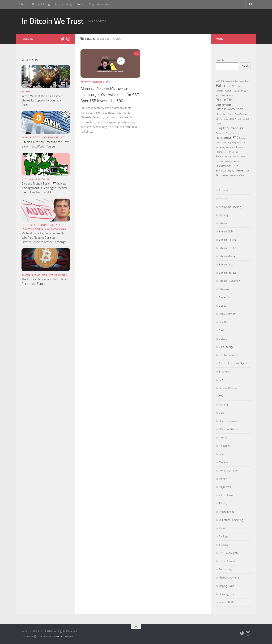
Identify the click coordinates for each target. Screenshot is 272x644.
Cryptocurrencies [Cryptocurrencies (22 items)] (229, 128)
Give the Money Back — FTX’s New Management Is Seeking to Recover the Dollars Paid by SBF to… (44, 188)
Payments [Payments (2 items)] (221, 152)
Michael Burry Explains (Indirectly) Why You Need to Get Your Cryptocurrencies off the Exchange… (45, 238)
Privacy (223, 503)
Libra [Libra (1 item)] (239, 143)
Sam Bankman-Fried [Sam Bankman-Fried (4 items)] (227, 166)
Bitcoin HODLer (228, 248)
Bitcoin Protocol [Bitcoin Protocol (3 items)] (224, 105)
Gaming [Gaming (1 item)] (242, 138)
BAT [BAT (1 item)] (247, 81)
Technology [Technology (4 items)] (222, 175)
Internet (224, 438)
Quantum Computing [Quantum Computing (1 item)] (224, 161)
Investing (224, 446)
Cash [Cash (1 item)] (239, 119)
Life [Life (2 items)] (244, 143)
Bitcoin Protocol (228, 273)
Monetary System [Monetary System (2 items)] (224, 147)
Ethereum (225, 372)
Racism (223, 528)
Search (220, 60)
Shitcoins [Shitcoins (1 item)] (239, 171)
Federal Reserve (228, 388)
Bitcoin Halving (228, 240)
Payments (225, 487)
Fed (221, 380)
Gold (222, 413)
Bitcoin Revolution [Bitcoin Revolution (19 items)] (229, 109)
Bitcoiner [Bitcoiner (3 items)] (236, 86)
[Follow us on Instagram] (68, 39)
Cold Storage (30, 225)
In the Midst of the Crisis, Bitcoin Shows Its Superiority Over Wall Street (42, 100)
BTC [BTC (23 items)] (219, 119)
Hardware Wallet (32, 229)
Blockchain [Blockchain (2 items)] (221, 114)
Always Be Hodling (230, 207)
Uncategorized (58, 275)
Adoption (224, 190)
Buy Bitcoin (226, 322)
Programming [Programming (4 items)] (223, 156)
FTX (108, 83)
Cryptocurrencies (99, 4)
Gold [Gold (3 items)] (218, 143)
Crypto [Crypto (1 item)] (218, 124)
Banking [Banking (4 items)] (220, 81)
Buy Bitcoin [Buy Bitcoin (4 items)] (230, 119)
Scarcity (224, 545)
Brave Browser (227, 314)
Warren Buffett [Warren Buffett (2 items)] (237, 175)
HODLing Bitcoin (228, 429)
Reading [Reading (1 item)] (237, 161)
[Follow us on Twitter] (62, 39)
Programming (63, 4)
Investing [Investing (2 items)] (226, 143)
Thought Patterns (229, 578)
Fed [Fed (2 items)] (237, 133)
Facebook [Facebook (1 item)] (230, 133)
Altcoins (224, 198)
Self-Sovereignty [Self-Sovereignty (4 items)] (225, 171)
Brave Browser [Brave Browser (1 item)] (241, 114)
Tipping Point (226, 586)
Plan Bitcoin (226, 495)
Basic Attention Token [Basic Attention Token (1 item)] (235, 81)
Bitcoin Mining (41, 4)
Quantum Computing (231, 520)
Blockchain (225, 297)
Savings (223, 536)
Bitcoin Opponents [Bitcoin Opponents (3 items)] (225, 96)
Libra (222, 454)
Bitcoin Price (39, 275)
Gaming (223, 405)
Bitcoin (23, 4)
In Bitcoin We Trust (53, 21)
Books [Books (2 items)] (231, 114)
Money (223, 479)
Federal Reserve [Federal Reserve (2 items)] (224, 138)
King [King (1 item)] (234, 143)
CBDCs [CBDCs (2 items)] (246, 119)
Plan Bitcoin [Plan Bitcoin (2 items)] (233, 152)
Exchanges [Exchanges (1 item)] (220, 133)
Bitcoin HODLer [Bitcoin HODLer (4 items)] (224, 91)
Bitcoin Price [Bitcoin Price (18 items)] (225, 100)
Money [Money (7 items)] (239, 147)
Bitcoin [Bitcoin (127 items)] (223, 86)
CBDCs (223, 339)
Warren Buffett (228, 602)
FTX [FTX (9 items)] (235, 138)
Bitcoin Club (226, 231)
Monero (223, 462)
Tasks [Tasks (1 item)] (247, 171)
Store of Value (227, 561)
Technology (226, 569)
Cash (222, 330)
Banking (26, 138)
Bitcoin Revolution (229, 281)
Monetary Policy (228, 471)
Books (80, 4)
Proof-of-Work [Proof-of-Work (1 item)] (239, 157)
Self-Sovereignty (54, 138)
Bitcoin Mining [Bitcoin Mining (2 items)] (241, 91)
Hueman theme (65, 637)
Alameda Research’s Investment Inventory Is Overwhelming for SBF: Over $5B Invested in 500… (110, 95)
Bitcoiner (224, 289)
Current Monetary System (234, 363)
